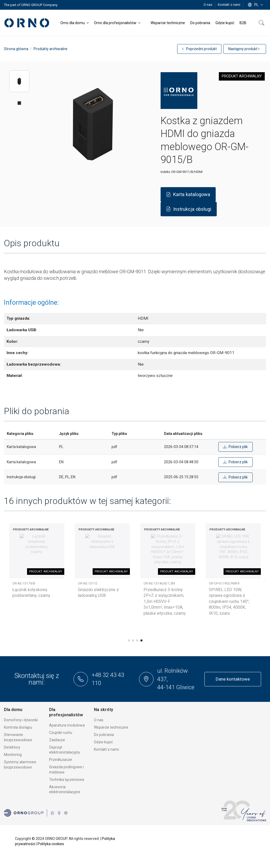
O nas (208, 5)
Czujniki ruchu (61, 733)
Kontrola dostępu (18, 727)
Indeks (165, 172)
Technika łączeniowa (67, 780)
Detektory (12, 747)
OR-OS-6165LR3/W (92, 583)
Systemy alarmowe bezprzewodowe (20, 765)
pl (256, 5)
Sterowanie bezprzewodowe (18, 737)
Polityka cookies (51, 844)
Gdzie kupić (103, 742)
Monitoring (13, 755)
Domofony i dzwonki (21, 720)
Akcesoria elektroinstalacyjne (65, 790)
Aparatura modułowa (67, 725)
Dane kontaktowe (233, 679)
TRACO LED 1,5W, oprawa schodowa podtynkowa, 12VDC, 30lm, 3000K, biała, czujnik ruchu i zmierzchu (101, 601)
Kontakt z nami (229, 5)
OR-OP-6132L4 (154, 583)
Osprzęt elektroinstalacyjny (65, 750)
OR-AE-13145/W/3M (27, 583)
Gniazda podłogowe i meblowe (66, 770)
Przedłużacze (61, 760)
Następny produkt (244, 49)
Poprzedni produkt (199, 49)
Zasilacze (57, 740)
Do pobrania (104, 735)
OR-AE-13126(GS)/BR (224, 583)
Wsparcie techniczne (111, 727)
